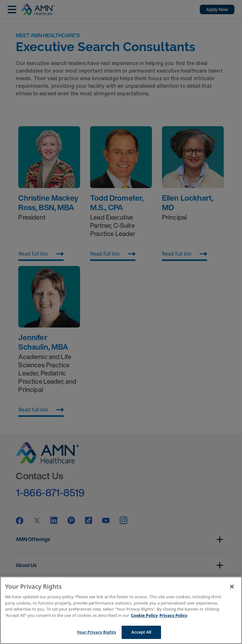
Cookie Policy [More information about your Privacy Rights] (144, 615)
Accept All (141, 632)
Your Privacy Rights (96, 632)
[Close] (232, 587)
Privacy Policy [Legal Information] (173, 615)
